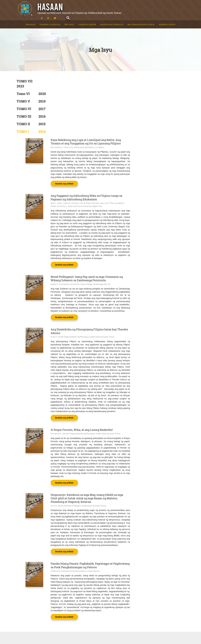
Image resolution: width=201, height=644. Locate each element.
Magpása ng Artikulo (112, 21)
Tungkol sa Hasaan (50, 21)
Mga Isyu (69, 21)
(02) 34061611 (145, 602)
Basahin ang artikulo (107, 122)
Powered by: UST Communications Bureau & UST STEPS (93, 632)
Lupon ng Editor (87, 21)
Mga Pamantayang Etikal (141, 21)
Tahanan (30, 21)
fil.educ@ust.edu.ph (158, 608)
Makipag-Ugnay (167, 21)
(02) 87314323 (171, 602)
